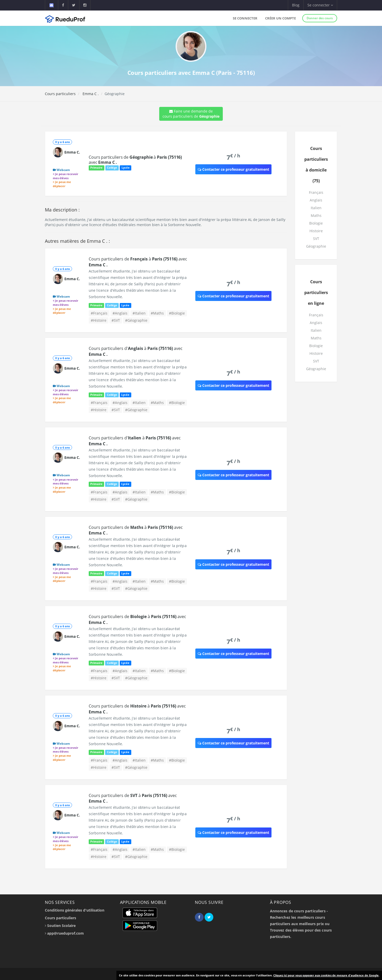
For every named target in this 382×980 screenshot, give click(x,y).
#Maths (157, 313)
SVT (316, 239)
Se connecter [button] (320, 5)
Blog (296, 5)
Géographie (316, 246)
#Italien (139, 313)
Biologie (316, 223)
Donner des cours (320, 18)
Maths (316, 215)
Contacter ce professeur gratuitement (233, 169)
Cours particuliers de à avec (135, 160)
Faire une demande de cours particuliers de (191, 114)
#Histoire (99, 320)
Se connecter (245, 18)
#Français (99, 313)
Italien (316, 208)
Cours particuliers (60, 94)
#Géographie (136, 320)
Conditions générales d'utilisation (75, 910)
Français (316, 192)
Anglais (316, 200)
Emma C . (90, 94)
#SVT (116, 320)
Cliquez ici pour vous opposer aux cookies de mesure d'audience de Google (326, 975)
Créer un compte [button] (280, 18)
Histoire (316, 231)
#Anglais (120, 313)
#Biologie (177, 313)
